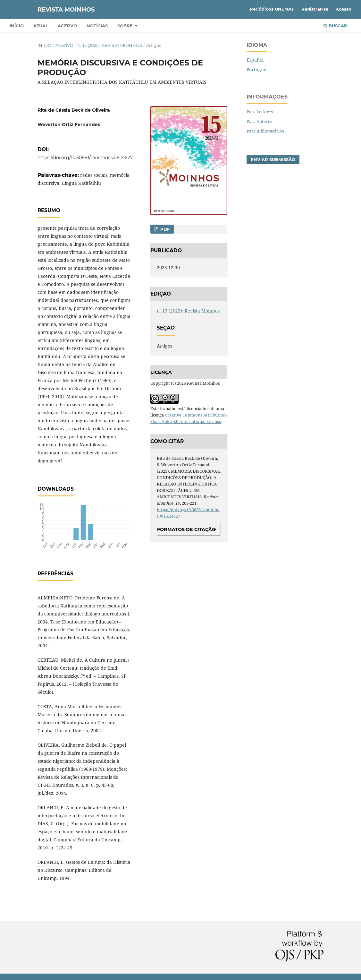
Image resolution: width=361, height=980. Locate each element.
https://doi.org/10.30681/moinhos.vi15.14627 (85, 158)
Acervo (67, 26)
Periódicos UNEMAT (272, 9)
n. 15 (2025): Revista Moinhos (110, 45)
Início (17, 26)
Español (255, 60)
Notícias (97, 26)
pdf (164, 229)
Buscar (335, 26)
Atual (41, 26)
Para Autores (259, 121)
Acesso (344, 9)
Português (257, 69)
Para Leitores (260, 112)
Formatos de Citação (186, 529)
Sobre (126, 26)
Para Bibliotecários (265, 131)
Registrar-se (315, 9)
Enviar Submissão (273, 159)
